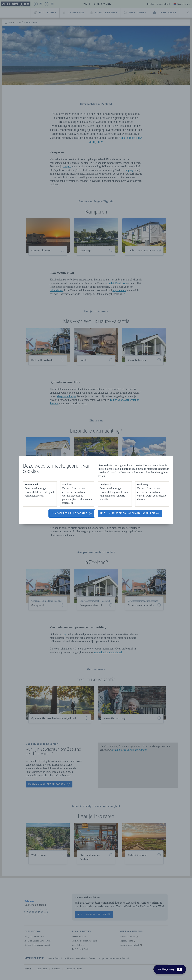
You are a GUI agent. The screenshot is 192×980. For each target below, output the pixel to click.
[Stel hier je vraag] (170, 969)
